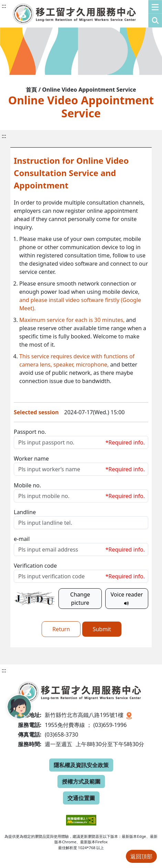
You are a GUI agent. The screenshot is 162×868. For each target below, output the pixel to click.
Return (61, 629)
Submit (102, 629)
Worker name (31, 459)
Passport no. (30, 432)
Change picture (80, 599)
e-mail (22, 539)
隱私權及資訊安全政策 (81, 765)
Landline (25, 512)
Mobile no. (27, 485)
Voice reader (127, 598)
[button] (155, 14)
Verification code (35, 566)
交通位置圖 (81, 798)
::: (4, 6)
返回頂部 (141, 856)
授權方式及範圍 (81, 782)
